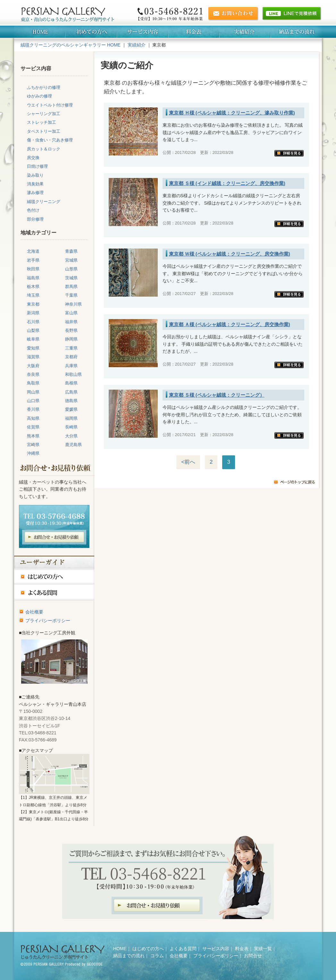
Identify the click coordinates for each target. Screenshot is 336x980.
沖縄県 (33, 453)
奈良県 (33, 374)
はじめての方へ (148, 949)
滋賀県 (33, 357)
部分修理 (35, 219)
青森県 (71, 251)
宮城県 (71, 260)
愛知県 (33, 348)
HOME (120, 949)
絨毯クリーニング (44, 202)
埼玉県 (33, 295)
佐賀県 (33, 427)
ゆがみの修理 (39, 96)
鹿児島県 (73, 445)
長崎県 (71, 427)
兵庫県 (71, 366)
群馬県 (71, 287)
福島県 (33, 278)
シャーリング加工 (44, 114)
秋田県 (33, 269)
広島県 (71, 392)
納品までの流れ (129, 956)
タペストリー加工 (44, 131)
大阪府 (33, 366)
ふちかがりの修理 (44, 87)
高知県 (33, 418)
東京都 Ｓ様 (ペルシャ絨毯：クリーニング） (217, 395)
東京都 (33, 304)
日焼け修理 (37, 166)
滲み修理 (35, 193)
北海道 (33, 251)
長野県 (71, 330)
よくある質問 (183, 949)
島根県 (71, 383)
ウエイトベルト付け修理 (50, 105)
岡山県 (33, 392)
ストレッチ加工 (42, 122)
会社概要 (34, 612)
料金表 (242, 949)
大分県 (71, 436)
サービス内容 (216, 949)
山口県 (33, 401)
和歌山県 (73, 374)
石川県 (33, 322)
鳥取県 (33, 383)
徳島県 (71, 401)
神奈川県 (73, 304)
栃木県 (33, 287)
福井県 (71, 322)
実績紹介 (137, 45)
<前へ (188, 462)
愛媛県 (71, 409)
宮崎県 (33, 445)
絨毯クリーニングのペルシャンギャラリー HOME (71, 45)
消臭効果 (35, 184)
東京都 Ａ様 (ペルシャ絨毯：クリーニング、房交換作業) (230, 324)
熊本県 (33, 436)
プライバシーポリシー (48, 621)
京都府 (71, 357)
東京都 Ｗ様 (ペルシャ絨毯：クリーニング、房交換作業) (230, 254)
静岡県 (71, 339)
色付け (33, 210)
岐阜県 (33, 339)
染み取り (35, 175)
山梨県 (33, 330)
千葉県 (71, 295)
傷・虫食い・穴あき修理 (50, 140)
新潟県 (33, 313)
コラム (157, 956)
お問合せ (253, 956)
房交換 (33, 158)
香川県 (33, 409)
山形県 (71, 269)
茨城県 (71, 278)
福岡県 (71, 418)
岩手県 (33, 260)
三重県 (71, 348)
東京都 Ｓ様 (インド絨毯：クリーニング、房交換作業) (227, 183)
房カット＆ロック (44, 149)
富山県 (71, 313)
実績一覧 (263, 949)
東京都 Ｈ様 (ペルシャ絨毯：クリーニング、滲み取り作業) (232, 113)
